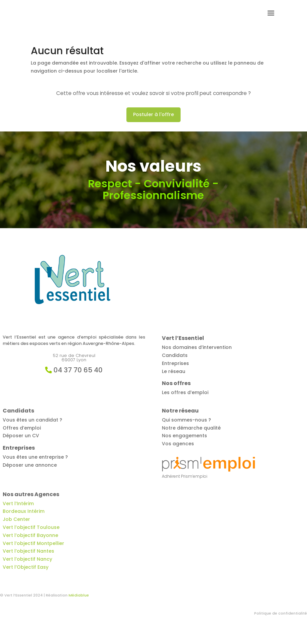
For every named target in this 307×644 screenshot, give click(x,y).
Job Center (16, 519)
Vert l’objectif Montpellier (33, 543)
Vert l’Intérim (18, 503)
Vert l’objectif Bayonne (30, 535)
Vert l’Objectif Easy (26, 567)
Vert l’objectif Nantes (28, 551)
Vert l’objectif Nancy (27, 559)
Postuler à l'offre (153, 114)
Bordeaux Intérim (24, 511)
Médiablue (79, 595)
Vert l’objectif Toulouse (31, 527)
